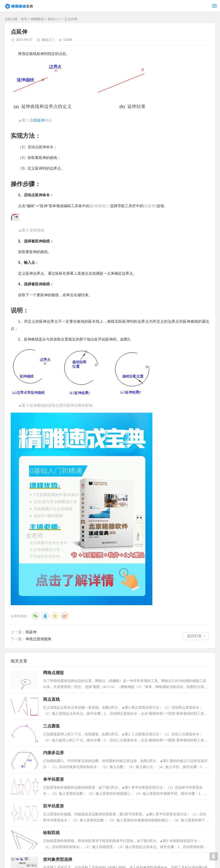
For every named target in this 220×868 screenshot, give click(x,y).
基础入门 (54, 19)
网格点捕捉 (53, 673)
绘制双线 (51, 833)
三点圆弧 (51, 726)
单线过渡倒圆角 (38, 639)
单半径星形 (53, 779)
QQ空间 (55, 616)
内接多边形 (53, 753)
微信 (35, 616)
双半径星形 (53, 806)
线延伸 (39, 120)
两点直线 (51, 699)
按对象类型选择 (58, 859)
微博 (65, 616)
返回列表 (194, 636)
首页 (24, 19)
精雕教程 (38, 19)
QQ (45, 616)
